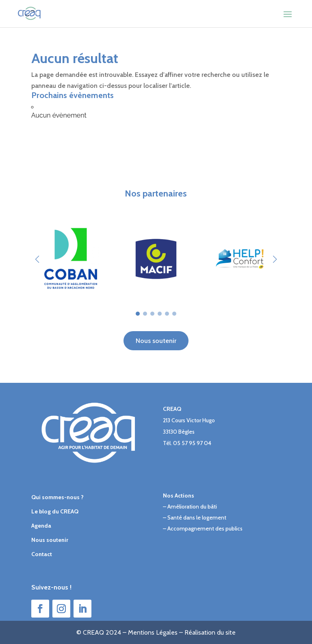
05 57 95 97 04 (192, 443)
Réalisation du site (210, 632)
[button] (275, 259)
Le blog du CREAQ (55, 511)
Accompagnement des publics (205, 528)
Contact (42, 554)
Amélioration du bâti (192, 506)
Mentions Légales (153, 632)
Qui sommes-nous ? (57, 497)
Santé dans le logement (197, 517)
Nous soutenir (156, 341)
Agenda (41, 526)
